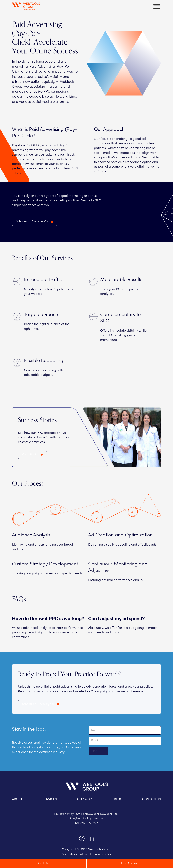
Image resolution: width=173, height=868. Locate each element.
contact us (152, 799)
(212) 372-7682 (89, 823)
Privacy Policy (102, 854)
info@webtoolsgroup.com (87, 819)
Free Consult (130, 863)
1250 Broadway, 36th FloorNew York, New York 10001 (87, 814)
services (50, 799)
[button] (157, 6)
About (17, 799)
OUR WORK (86, 799)
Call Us (43, 863)
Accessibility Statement (77, 854)
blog (118, 799)
